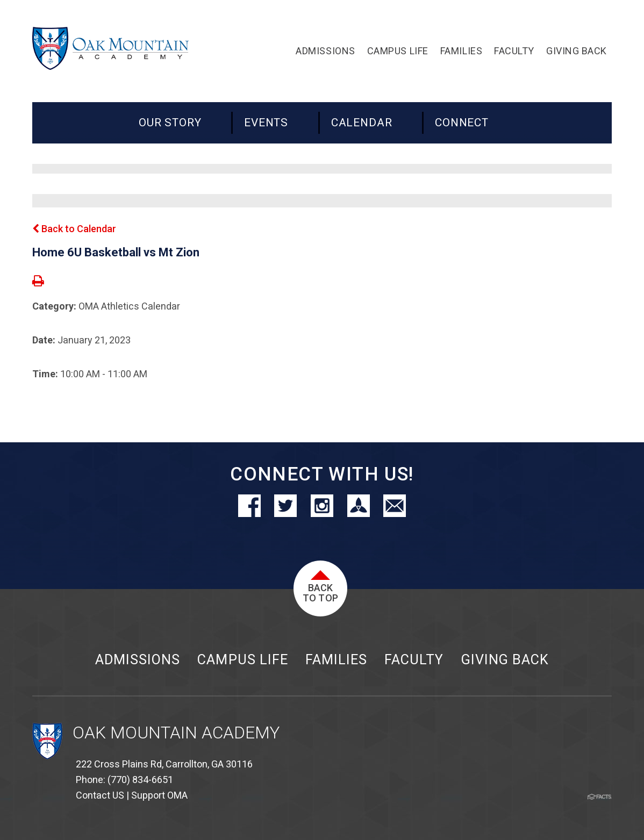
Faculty (414, 660)
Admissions (138, 660)
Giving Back (505, 660)
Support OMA (159, 795)
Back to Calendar (74, 229)
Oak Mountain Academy (176, 733)
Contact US (100, 795)
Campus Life (242, 660)
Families (336, 660)
